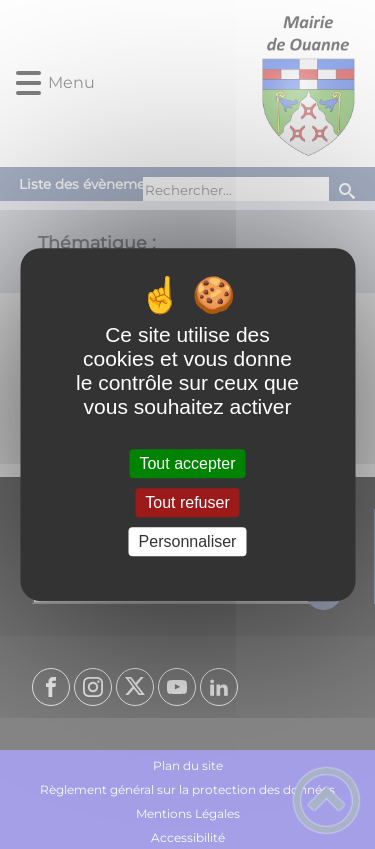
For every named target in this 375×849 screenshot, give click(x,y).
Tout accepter (187, 463)
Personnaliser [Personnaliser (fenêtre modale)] (188, 541)
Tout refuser (187, 502)
